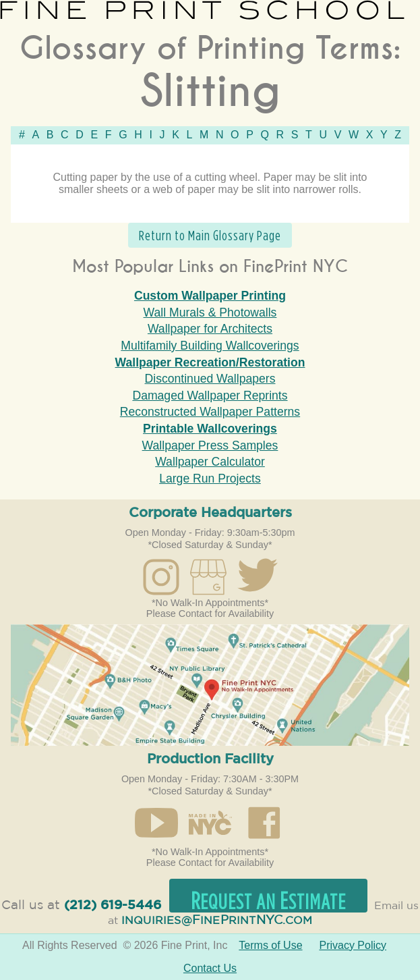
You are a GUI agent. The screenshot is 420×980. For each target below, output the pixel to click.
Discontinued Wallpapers (210, 379)
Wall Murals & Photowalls (210, 312)
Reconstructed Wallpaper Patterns (210, 412)
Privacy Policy (353, 945)
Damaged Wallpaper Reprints (210, 396)
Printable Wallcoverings (210, 429)
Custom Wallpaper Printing (210, 296)
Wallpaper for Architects (210, 329)
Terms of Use (270, 945)
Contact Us (210, 968)
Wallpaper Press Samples (210, 445)
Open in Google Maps (210, 685)
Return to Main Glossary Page (210, 235)
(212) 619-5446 (113, 905)
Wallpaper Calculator (210, 462)
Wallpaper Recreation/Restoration (210, 362)
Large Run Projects (210, 479)
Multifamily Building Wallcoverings (210, 346)
